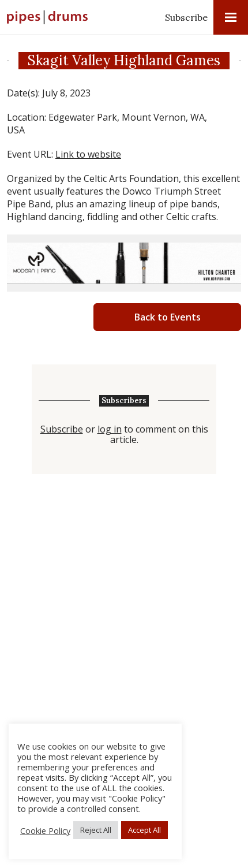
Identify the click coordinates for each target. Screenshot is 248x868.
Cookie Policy (45, 830)
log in (110, 429)
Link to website (88, 154)
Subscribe (186, 17)
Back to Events (168, 317)
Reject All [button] (96, 830)
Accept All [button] (144, 830)
